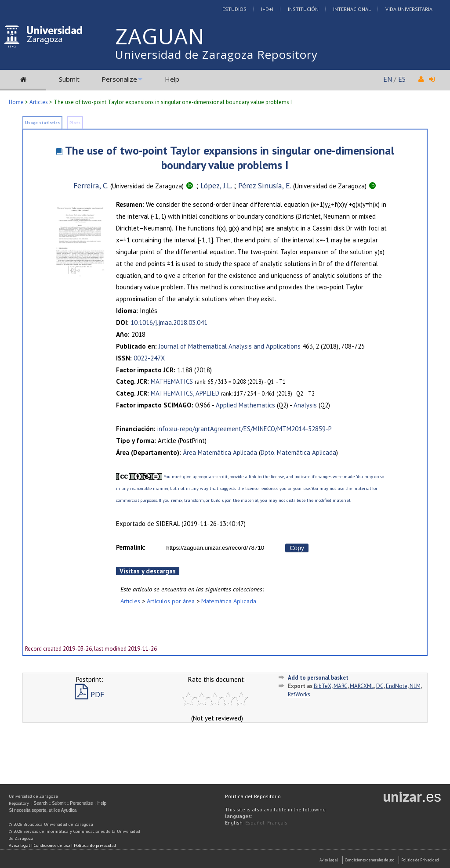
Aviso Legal (329, 860)
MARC (341, 686)
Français (277, 823)
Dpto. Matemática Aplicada (298, 452)
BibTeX (323, 686)
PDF (89, 694)
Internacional (352, 9)
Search (40, 803)
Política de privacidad (95, 845)
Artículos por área (171, 601)
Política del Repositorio (253, 796)
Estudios (234, 9)
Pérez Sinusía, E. (265, 185)
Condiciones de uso (52, 845)
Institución (303, 9)
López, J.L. (216, 185)
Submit (69, 79)
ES (402, 79)
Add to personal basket (318, 678)
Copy (297, 548)
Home (16, 102)
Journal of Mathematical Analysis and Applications (230, 346)
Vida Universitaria (409, 9)
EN (388, 79)
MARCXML (362, 686)
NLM (415, 686)
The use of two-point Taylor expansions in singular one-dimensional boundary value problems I (230, 158)
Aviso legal (19, 845)
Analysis (305, 405)
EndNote (397, 686)
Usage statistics (42, 123)
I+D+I (267, 9)
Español (255, 823)
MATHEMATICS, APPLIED (185, 393)
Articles (39, 102)
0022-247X (149, 358)
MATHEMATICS (172, 381)
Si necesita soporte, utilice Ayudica (43, 810)
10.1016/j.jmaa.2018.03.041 (169, 322)
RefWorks (299, 694)
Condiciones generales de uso (370, 860)
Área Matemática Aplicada (220, 452)
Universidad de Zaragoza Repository (216, 54)
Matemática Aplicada (229, 601)
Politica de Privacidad (420, 860)
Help (172, 79)
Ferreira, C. (91, 185)
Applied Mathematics (245, 405)
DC (380, 686)
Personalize (119, 79)
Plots (75, 123)
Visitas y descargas (148, 571)
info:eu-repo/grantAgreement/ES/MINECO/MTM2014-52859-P (245, 429)
